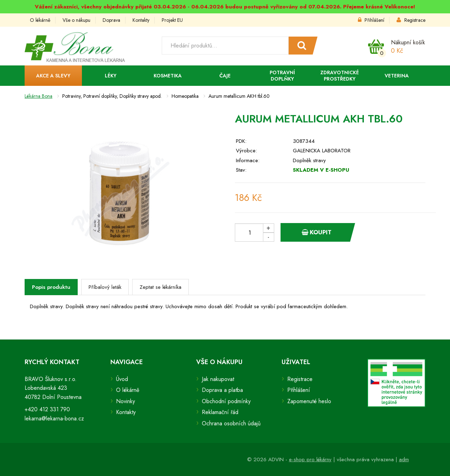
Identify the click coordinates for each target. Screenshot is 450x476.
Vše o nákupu (76, 20)
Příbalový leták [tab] (105, 287)
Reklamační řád (220, 412)
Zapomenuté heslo (309, 401)
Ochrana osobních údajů (231, 423)
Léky (111, 76)
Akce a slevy (53, 76)
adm (404, 459)
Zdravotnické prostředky (340, 76)
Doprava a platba (222, 390)
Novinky (126, 401)
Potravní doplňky (282, 76)
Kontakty (141, 20)
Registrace (411, 20)
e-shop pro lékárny (310, 459)
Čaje (225, 76)
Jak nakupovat (218, 379)
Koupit (317, 232)
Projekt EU (172, 20)
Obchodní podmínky (226, 401)
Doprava (111, 20)
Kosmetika (168, 76)
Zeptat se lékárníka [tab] (160, 287)
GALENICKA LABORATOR (322, 151)
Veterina (397, 76)
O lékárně (40, 20)
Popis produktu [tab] (51, 287)
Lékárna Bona (38, 96)
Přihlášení (371, 20)
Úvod (122, 379)
